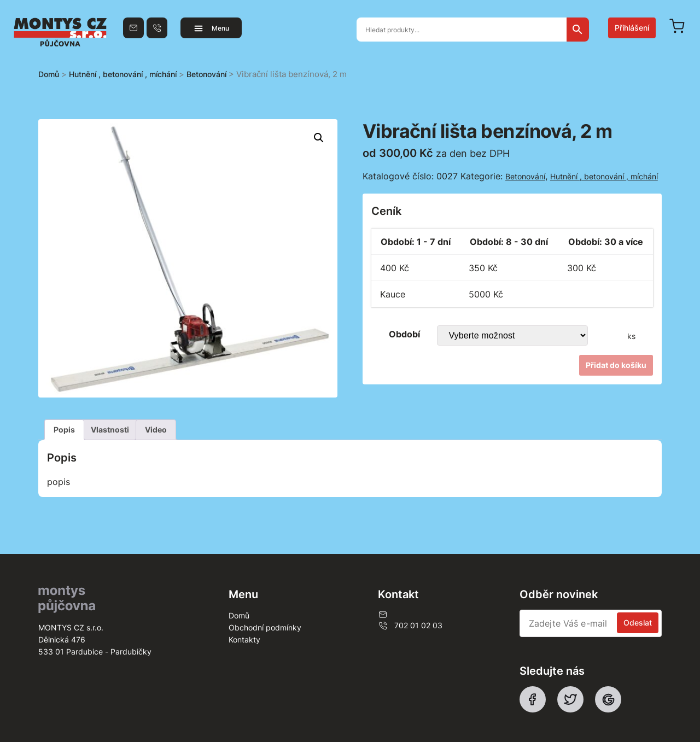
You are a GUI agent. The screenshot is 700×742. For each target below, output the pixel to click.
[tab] (64, 430)
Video (156, 430)
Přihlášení (632, 28)
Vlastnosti (110, 430)
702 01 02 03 (410, 626)
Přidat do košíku (616, 365)
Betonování (206, 74)
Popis (64, 430)
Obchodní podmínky (265, 627)
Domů (49, 74)
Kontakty (244, 639)
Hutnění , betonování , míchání (123, 74)
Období (404, 334)
